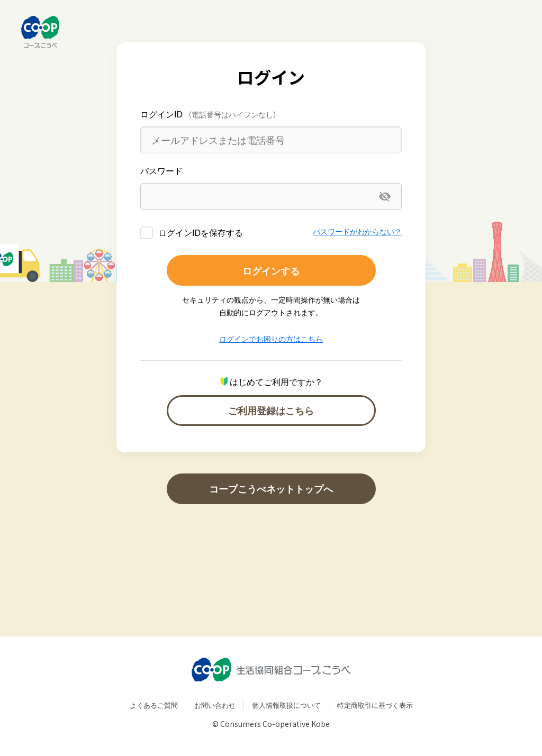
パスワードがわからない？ (357, 231)
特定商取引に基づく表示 (375, 705)
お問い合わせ (215, 705)
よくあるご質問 (154, 705)
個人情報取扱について (286, 705)
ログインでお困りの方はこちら (271, 339)
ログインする (271, 271)
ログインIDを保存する (201, 232)
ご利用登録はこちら (271, 410)
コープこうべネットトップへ (271, 489)
